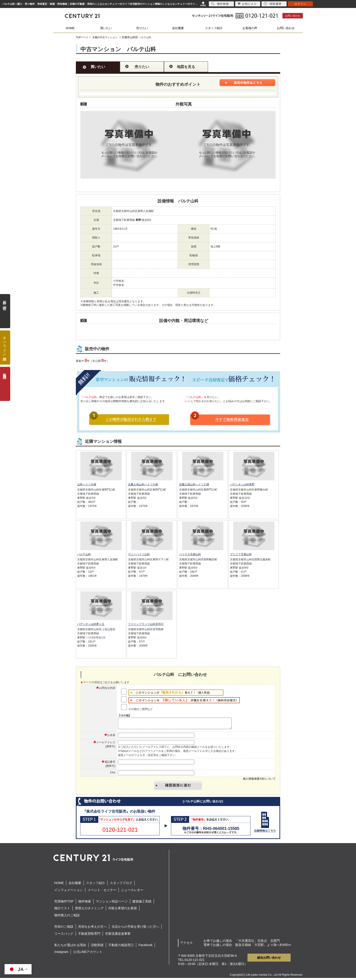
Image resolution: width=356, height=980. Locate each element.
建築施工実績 (142, 903)
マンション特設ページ (112, 903)
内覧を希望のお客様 (123, 910)
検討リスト (62, 910)
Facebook (145, 947)
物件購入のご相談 (67, 917)
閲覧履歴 (273, 4)
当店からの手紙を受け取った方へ (135, 929)
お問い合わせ (293, 16)
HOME (70, 28)
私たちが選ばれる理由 (70, 947)
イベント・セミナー (102, 892)
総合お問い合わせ (269, 960)
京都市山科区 (130, 37)
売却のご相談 (64, 929)
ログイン (300, 4)
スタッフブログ (121, 885)
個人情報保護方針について (259, 781)
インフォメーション (69, 892)
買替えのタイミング (89, 910)
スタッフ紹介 (214, 28)
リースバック (64, 936)
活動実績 (97, 947)
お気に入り (247, 4)
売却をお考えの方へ (92, 929)
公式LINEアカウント (88, 954)
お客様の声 (250, 28)
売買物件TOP (64, 903)
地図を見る (186, 67)
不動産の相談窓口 (121, 947)
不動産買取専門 (89, 936)
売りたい (142, 28)
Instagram (61, 954)
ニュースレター (132, 892)
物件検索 (85, 903)
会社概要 (178, 28)
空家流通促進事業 (118, 936)
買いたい (106, 28)
